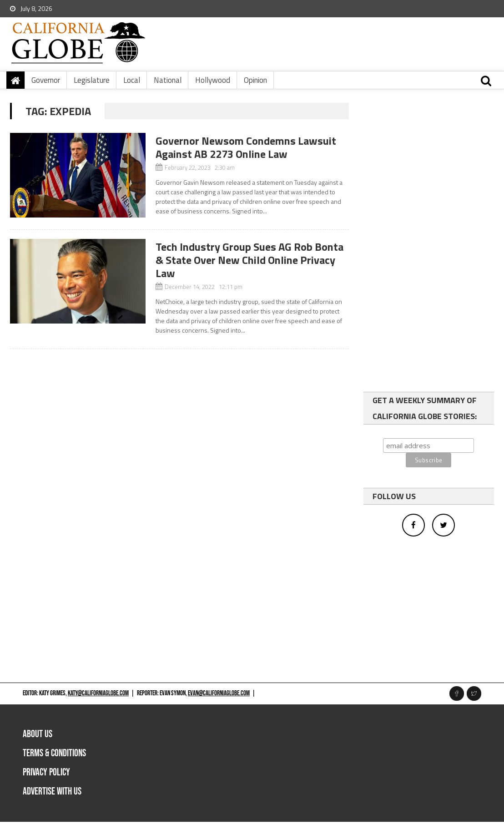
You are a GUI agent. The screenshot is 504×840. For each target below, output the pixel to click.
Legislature (92, 80)
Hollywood (213, 80)
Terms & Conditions (54, 753)
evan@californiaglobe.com (219, 693)
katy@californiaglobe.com (98, 693)
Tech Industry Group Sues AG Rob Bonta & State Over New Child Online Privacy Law (249, 260)
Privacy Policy (46, 772)
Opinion (255, 80)
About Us (38, 734)
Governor (46, 80)
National (168, 80)
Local (132, 80)
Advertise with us (52, 792)
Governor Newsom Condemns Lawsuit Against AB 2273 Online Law (246, 147)
